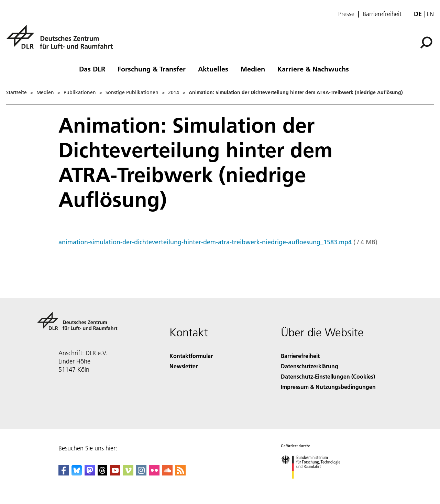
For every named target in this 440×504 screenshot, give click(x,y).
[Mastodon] (90, 473)
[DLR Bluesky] (77, 473)
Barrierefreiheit (382, 14)
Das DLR (92, 69)
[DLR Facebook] (64, 473)
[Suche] (426, 43)
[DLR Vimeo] (128, 473)
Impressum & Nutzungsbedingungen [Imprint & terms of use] (328, 387)
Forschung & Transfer (152, 69)
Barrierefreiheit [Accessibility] (300, 356)
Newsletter (184, 366)
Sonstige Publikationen (132, 92)
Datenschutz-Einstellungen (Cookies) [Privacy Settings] (328, 376)
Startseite (16, 92)
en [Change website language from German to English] (430, 14)
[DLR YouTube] (115, 473)
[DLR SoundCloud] (167, 473)
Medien (253, 69)
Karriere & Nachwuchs (313, 69)
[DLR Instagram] (141, 473)
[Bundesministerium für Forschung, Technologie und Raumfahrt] (314, 485)
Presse (346, 14)
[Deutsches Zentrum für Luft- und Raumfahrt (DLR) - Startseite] (62, 41)
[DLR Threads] (102, 473)
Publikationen (80, 92)
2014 (174, 92)
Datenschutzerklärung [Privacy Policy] (310, 366)
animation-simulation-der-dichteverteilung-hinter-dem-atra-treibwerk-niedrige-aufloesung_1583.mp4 (205, 242)
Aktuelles (213, 69)
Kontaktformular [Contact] (191, 356)
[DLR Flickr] (154, 473)
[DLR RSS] (180, 473)
